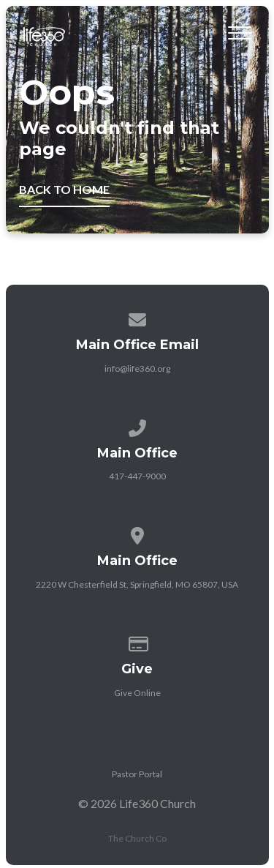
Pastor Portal (137, 774)
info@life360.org (137, 368)
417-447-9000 (137, 476)
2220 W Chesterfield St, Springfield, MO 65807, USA (137, 584)
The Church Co (137, 838)
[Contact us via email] (137, 317)
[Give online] (137, 641)
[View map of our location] (137, 533)
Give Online (137, 693)
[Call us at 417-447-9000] (137, 426)
